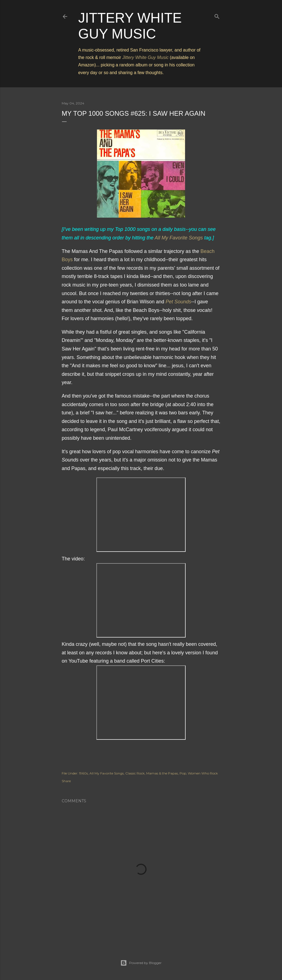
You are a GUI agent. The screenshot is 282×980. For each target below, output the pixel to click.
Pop (183, 773)
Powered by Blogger (141, 963)
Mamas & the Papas (162, 773)
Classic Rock (135, 773)
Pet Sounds (178, 302)
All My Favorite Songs (179, 238)
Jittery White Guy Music (145, 57)
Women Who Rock (203, 773)
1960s (83, 773)
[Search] (217, 15)
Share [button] (66, 781)
